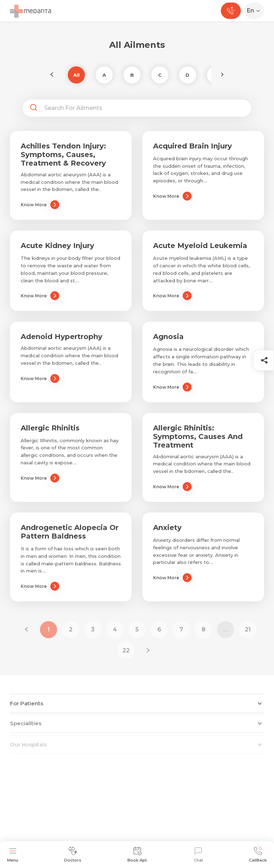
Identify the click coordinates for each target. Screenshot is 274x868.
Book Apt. (138, 855)
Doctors (73, 855)
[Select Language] (256, 11)
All (76, 75)
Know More (40, 205)
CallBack (258, 855)
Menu (13, 855)
